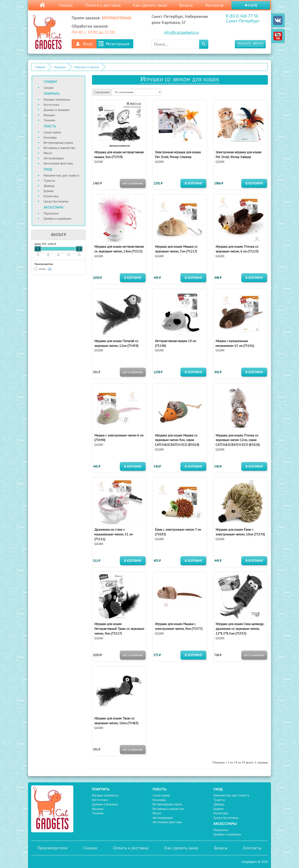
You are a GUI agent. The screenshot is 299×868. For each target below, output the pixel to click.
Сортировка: (102, 92)
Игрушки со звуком (87, 67)
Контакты (214, 5)
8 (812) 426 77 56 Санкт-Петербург (243, 18)
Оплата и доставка (103, 5)
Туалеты (49, 181)
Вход (88, 44)
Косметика (51, 196)
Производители (52, 848)
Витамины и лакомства (59, 148)
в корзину (193, 183)
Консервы (50, 137)
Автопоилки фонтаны (58, 163)
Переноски (51, 213)
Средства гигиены (56, 201)
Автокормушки (54, 158)
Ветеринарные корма (58, 143)
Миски (48, 153)
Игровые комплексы (57, 99)
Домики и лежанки (56, 110)
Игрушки (60, 67)
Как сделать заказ (150, 5)
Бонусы (186, 5)
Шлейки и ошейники (57, 219)
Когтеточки (51, 105)
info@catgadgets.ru (181, 32)
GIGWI (43, 269)
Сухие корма (52, 132)
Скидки (66, 5)
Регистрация (117, 44)
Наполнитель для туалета (61, 175)
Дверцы (49, 186)
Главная (40, 67)
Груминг (49, 191)
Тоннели (49, 120)
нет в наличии (133, 183)
